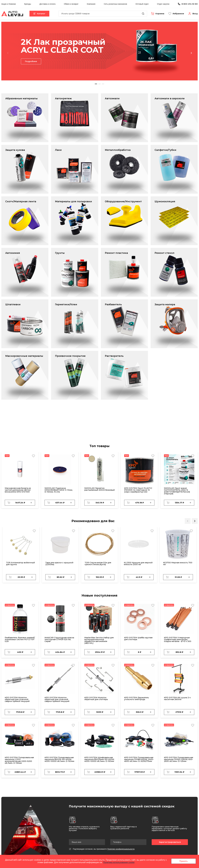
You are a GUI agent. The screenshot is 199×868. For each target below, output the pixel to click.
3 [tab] (103, 84)
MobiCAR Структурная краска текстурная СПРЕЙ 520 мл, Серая (59, 639)
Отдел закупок (163, 4)
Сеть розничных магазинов (115, 4)
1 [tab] (96, 84)
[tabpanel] (99, 51)
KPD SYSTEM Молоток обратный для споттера (96, 698)
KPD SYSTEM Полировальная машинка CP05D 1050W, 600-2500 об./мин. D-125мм (179, 759)
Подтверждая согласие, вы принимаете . (104, 849)
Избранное (178, 14)
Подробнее (31, 61)
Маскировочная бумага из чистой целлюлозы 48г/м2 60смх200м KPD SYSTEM (18, 490)
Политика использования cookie (119, 862)
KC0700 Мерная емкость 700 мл (178, 564)
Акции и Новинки (9, 4)
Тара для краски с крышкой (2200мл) (59, 564)
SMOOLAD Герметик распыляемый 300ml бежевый (99, 489)
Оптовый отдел (142, 4)
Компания (91, 4)
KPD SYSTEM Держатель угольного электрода (137, 698)
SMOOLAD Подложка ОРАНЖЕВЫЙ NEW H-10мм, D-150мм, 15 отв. (59, 490)
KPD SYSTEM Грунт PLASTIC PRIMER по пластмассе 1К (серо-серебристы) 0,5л (138, 490)
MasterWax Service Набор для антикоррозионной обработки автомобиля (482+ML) (99, 640)
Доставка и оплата (47, 4)
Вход (195, 14)
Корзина (160, 14)
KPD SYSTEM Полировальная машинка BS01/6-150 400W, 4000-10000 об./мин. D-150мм (59, 759)
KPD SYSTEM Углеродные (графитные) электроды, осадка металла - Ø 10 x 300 (178, 639)
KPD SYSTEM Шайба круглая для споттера (138, 639)
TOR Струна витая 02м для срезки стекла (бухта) (98, 564)
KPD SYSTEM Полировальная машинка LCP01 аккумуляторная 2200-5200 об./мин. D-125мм (19, 760)
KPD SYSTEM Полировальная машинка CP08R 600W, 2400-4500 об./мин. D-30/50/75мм (139, 759)
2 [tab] (99, 84)
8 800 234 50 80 (190, 4)
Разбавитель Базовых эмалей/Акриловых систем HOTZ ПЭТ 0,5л (20, 639)
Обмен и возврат (71, 4)
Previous (8, 53)
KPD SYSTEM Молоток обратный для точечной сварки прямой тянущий (17, 699)
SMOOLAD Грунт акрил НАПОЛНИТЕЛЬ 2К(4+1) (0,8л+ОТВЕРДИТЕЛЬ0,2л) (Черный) (177, 491)
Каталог (39, 14)
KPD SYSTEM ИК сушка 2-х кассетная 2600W (177, 698)
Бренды (28, 4)
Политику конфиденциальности (121, 849)
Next (191, 53)
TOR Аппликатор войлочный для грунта (20, 564)
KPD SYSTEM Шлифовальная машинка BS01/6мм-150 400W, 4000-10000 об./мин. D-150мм (99, 759)
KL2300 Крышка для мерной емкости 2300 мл (138, 564)
